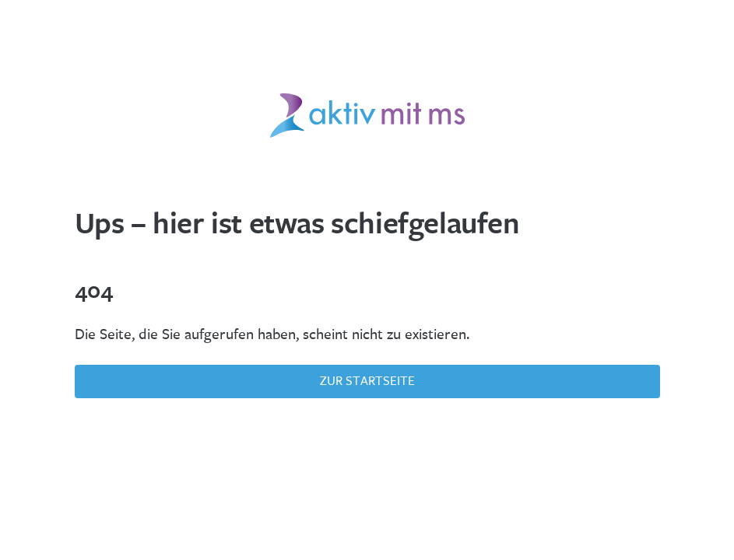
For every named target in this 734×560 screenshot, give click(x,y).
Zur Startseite (367, 381)
